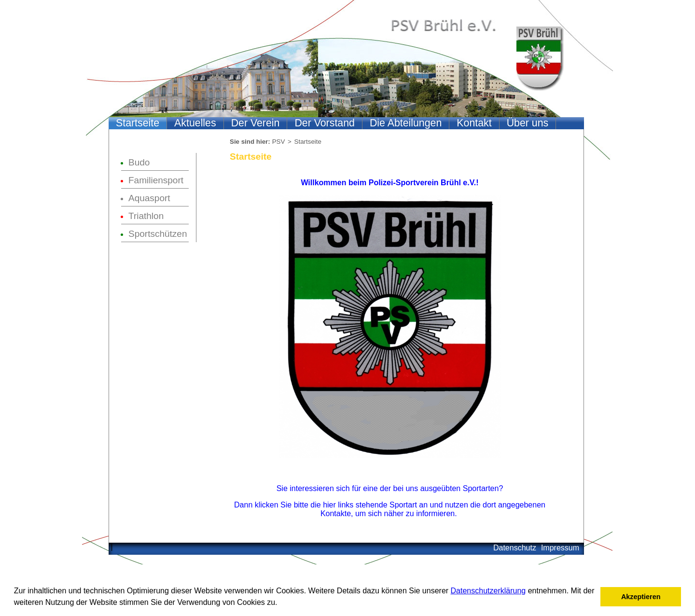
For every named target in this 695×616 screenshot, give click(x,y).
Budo (139, 162)
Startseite (138, 123)
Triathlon (146, 216)
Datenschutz (515, 548)
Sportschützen (158, 234)
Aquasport (149, 198)
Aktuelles (195, 123)
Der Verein (256, 123)
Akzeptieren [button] (641, 597)
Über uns (528, 123)
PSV (279, 142)
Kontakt (474, 123)
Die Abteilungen (406, 123)
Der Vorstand (324, 123)
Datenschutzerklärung (488, 591)
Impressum (560, 548)
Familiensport (156, 180)
